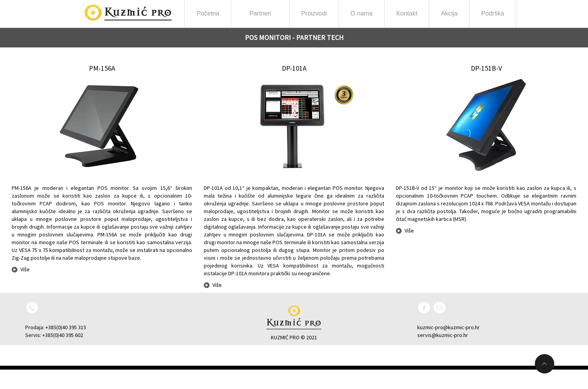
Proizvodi (314, 16)
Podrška (493, 13)
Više (25, 269)
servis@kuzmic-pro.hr (443, 335)
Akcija (449, 13)
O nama (362, 16)
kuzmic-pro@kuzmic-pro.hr (448, 327)
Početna (208, 13)
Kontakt (407, 13)
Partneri (260, 16)
